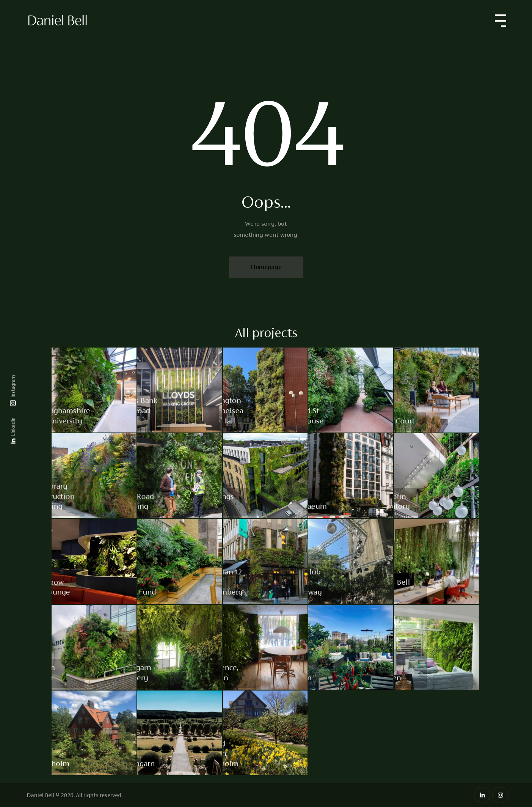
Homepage (266, 267)
